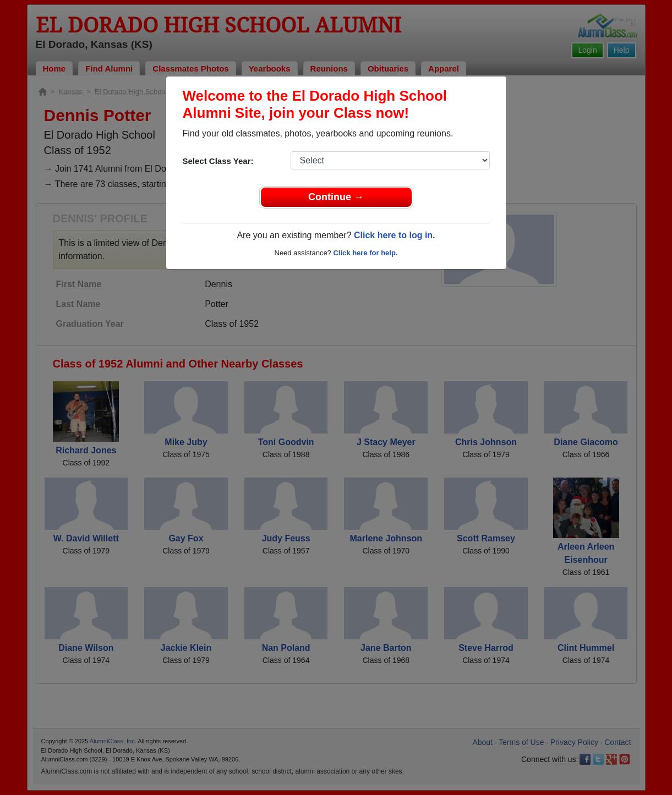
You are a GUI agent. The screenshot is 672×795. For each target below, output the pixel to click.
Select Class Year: (218, 161)
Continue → (336, 197)
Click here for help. (365, 253)
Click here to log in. (395, 235)
